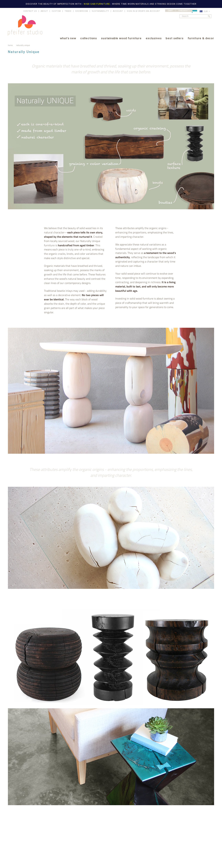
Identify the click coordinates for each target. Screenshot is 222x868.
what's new (68, 38)
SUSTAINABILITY (100, 11)
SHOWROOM (82, 11)
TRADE (68, 11)
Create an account (149, 11)
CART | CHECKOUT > (182, 11)
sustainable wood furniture (121, 38)
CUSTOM (56, 11)
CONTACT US (30, 11)
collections (89, 38)
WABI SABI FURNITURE (97, 4)
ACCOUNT (118, 11)
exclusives (154, 38)
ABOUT (44, 11)
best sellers (174, 38)
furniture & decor (201, 38)
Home (10, 45)
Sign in (131, 11)
